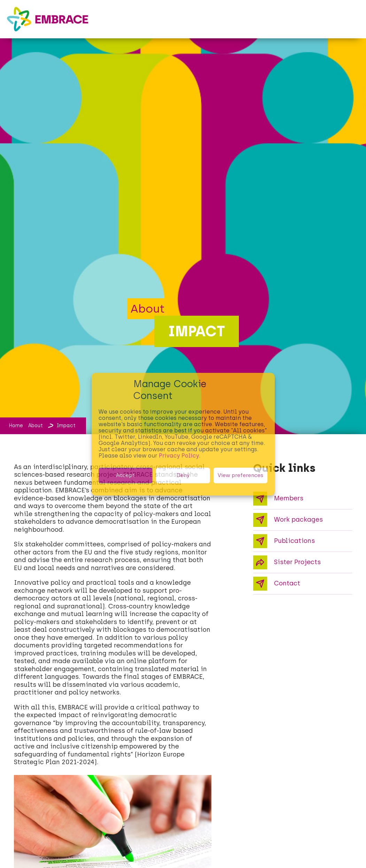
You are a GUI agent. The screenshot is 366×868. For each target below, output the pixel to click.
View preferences (240, 475)
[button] (353, 13)
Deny (183, 475)
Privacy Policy (179, 456)
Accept (125, 475)
